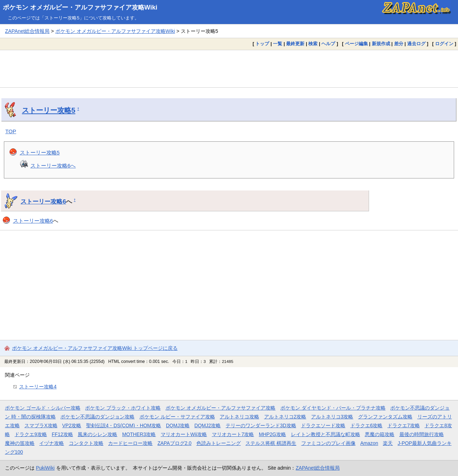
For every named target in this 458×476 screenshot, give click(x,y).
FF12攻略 (63, 434)
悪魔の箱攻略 (380, 434)
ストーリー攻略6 (43, 201)
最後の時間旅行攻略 (422, 434)
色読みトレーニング (219, 443)
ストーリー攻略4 (38, 387)
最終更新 (295, 44)
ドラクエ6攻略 (367, 425)
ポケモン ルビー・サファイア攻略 (177, 417)
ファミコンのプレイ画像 (328, 443)
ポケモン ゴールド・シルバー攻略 (43, 408)
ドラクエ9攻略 (31, 434)
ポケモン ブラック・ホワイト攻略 (123, 408)
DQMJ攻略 (178, 425)
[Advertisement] (229, 69)
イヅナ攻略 (52, 443)
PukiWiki (45, 468)
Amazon (369, 443)
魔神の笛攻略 (20, 443)
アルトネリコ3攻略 (332, 417)
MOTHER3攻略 (139, 434)
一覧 (278, 44)
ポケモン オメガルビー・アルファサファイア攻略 (221, 408)
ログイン (444, 44)
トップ (262, 44)
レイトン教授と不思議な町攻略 (326, 434)
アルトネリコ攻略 (239, 417)
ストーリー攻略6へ (53, 166)
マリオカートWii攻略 (184, 434)
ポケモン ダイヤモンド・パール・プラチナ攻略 (333, 408)
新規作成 (381, 44)
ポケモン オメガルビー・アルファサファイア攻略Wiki (80, 7)
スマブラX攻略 (41, 425)
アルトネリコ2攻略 (285, 417)
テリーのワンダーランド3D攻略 (261, 425)
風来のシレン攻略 (97, 434)
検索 (313, 44)
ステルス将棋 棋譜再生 (271, 443)
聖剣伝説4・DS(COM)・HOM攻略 (124, 425)
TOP (11, 131)
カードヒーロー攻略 (130, 443)
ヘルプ (328, 44)
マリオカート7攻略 (233, 434)
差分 (399, 44)
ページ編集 (356, 44)
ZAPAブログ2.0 (174, 443)
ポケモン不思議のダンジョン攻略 (97, 417)
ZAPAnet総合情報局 (27, 31)
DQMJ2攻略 (208, 425)
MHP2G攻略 (272, 434)
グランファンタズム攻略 (385, 417)
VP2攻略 (72, 425)
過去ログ (416, 44)
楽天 (388, 443)
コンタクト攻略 (86, 443)
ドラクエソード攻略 (323, 425)
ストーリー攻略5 (49, 110)
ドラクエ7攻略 (404, 425)
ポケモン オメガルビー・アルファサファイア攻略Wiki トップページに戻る (95, 348)
